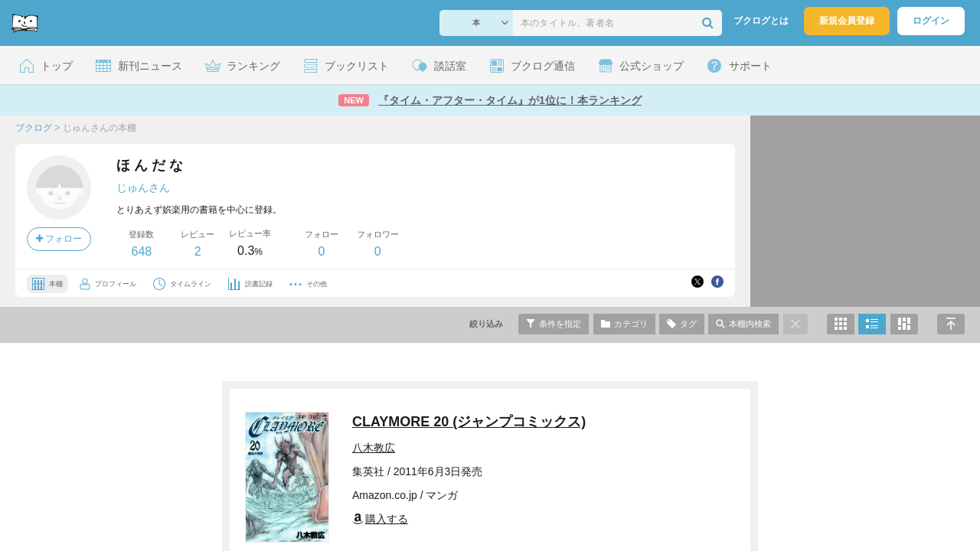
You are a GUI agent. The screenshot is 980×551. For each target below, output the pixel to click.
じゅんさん (143, 187)
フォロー (59, 239)
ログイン (931, 21)
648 (141, 251)
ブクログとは (761, 21)
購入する (380, 519)
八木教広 (374, 448)
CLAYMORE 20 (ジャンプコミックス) (469, 422)
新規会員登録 (847, 21)
